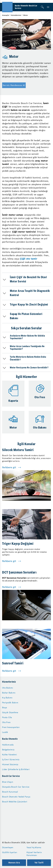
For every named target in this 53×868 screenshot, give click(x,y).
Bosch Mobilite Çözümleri (15, 802)
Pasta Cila (7, 717)
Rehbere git (9, 467)
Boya (5, 708)
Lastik (5, 732)
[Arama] (42, 7)
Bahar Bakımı (9, 693)
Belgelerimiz (8, 750)
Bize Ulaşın (8, 782)
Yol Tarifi (39, 863)
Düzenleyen (8, 847)
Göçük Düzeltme (10, 712)
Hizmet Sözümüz (10, 764)
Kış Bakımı (7, 698)
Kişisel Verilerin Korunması (34, 854)
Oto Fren (6, 722)
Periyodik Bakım (10, 703)
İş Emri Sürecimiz (11, 759)
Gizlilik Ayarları (10, 852)
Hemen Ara (14, 863)
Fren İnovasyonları (11, 727)
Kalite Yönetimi (9, 755)
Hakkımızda (8, 745)
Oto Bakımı (8, 688)
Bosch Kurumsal (10, 792)
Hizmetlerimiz (16, 15)
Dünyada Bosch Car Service (16, 787)
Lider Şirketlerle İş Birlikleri (16, 769)
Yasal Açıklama (34, 847)
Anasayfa (6, 15)
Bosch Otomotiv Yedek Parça (16, 797)
